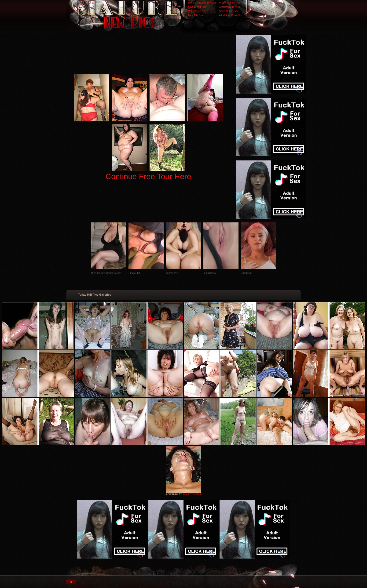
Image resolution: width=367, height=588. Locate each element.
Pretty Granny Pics (230, 3)
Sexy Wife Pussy (229, 11)
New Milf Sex (196, 15)
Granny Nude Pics (229, 7)
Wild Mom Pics (197, 11)
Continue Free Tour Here (148, 176)
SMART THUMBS (192, 495)
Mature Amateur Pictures (202, 3)
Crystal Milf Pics (197, 7)
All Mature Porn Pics (231, 15)
